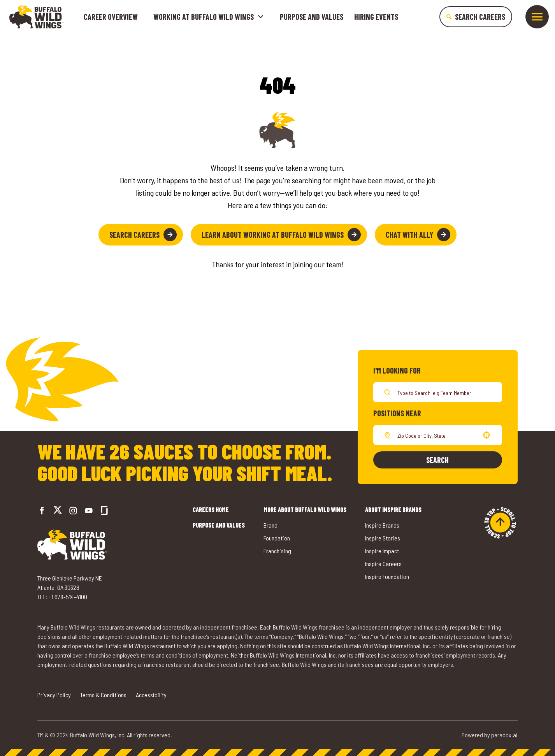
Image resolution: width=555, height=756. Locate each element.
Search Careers (143, 235)
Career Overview (111, 17)
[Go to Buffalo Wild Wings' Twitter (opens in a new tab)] (58, 511)
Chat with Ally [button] (418, 235)
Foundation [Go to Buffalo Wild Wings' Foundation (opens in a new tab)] (277, 538)
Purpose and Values (312, 17)
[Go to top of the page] (500, 523)
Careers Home (211, 510)
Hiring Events (376, 17)
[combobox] (436, 435)
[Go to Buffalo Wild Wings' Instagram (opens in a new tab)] (73, 510)
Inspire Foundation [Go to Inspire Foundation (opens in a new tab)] (387, 576)
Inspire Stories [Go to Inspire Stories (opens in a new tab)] (383, 538)
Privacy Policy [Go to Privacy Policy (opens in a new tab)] (54, 695)
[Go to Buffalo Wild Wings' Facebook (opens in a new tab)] (42, 510)
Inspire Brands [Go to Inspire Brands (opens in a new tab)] (382, 525)
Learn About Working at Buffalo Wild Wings (281, 235)
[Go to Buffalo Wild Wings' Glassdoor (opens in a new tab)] (104, 510)
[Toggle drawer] (537, 17)
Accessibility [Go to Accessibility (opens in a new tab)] (151, 695)
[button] (487, 435)
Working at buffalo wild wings (209, 17)
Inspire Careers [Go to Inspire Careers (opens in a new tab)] (383, 564)
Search (437, 460)
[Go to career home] (36, 17)
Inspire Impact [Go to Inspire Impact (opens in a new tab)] (382, 551)
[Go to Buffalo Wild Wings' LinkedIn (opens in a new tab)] (89, 510)
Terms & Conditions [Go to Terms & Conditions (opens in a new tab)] (103, 695)
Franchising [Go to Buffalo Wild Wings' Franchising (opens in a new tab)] (277, 551)
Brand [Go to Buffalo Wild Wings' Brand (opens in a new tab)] (270, 525)
